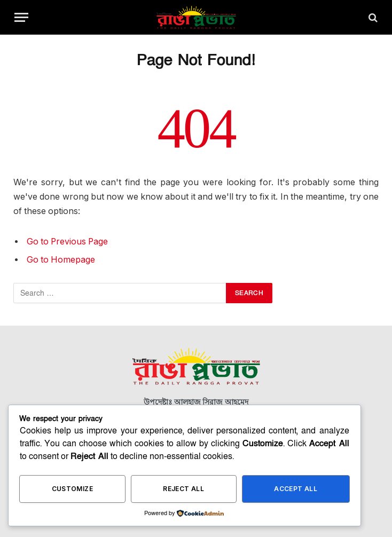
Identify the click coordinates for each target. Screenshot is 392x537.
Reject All (183, 489)
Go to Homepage (61, 260)
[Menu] (21, 17)
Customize (72, 489)
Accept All (296, 489)
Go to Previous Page (67, 242)
